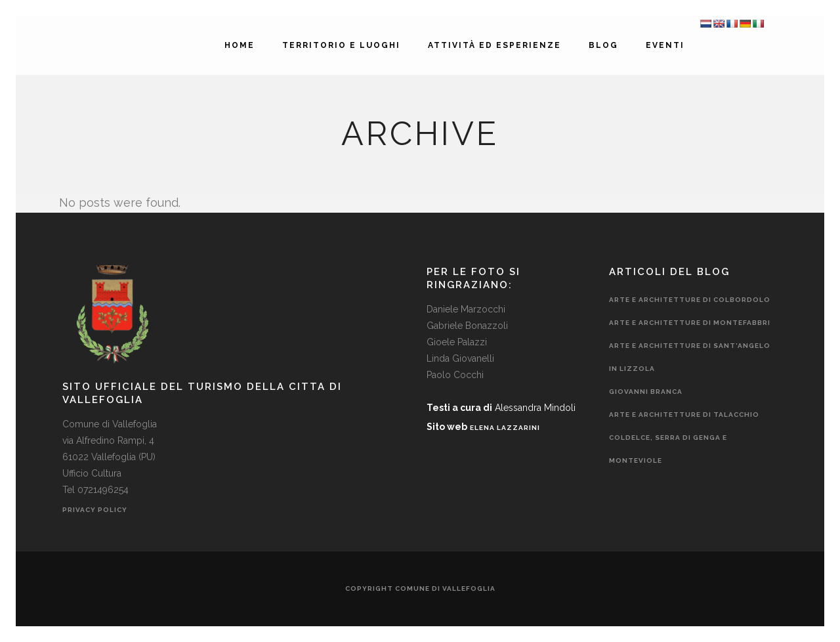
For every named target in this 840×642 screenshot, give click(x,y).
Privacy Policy (96, 510)
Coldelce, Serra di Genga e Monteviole (668, 449)
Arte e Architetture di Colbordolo (690, 300)
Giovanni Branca (646, 392)
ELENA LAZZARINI (505, 428)
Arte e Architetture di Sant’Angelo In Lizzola (690, 357)
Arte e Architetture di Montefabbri (690, 323)
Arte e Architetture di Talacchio (684, 415)
